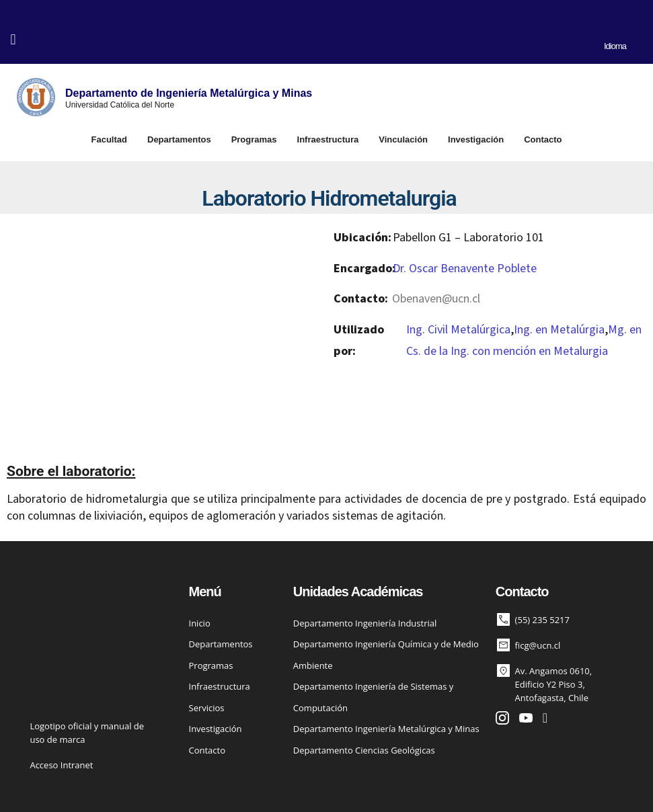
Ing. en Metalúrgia (559, 330)
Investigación (476, 139)
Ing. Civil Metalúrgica (458, 330)
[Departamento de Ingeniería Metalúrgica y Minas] (36, 97)
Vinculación (403, 139)
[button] (13, 39)
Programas (254, 139)
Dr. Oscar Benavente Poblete (465, 269)
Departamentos (179, 139)
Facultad (109, 139)
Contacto (543, 139)
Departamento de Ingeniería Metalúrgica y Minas (189, 93)
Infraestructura (328, 139)
